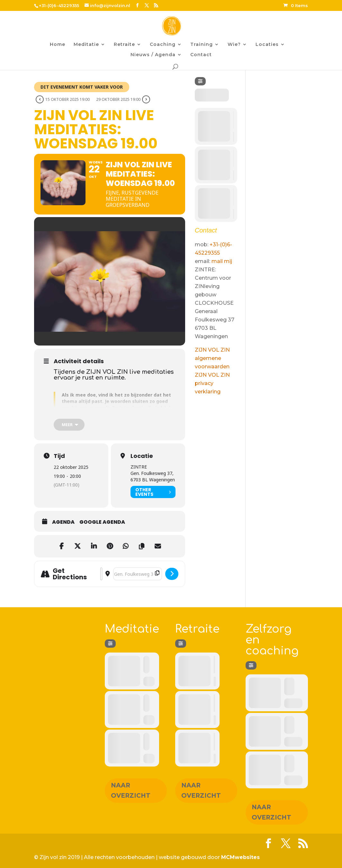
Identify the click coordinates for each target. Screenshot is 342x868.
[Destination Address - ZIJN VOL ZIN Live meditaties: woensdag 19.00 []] (138, 574)
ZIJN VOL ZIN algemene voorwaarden (212, 358)
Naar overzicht (131, 790)
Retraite (124, 45)
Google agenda (102, 522)
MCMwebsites (240, 857)
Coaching (163, 45)
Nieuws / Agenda (153, 55)
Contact (201, 55)
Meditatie (86, 45)
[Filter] (200, 81)
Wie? (234, 45)
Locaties (267, 45)
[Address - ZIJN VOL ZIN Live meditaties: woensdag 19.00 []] (101, 574)
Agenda (63, 522)
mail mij (222, 261)
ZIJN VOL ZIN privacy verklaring (212, 383)
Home (58, 45)
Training (202, 45)
